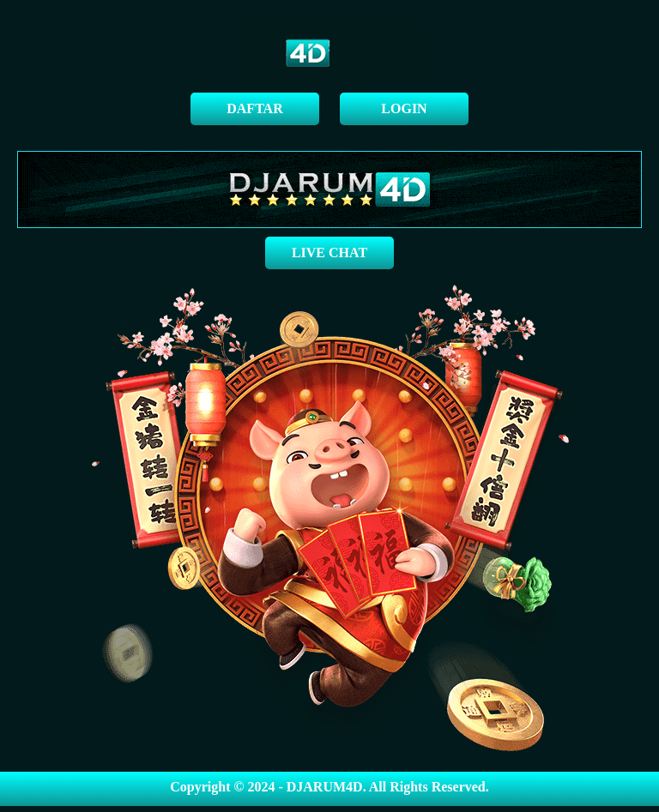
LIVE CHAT (329, 253)
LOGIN (404, 108)
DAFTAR (254, 108)
